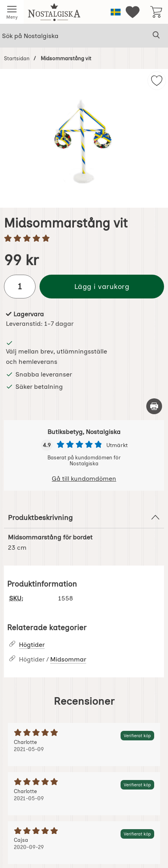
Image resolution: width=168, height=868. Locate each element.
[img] (157, 81)
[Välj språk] (116, 12)
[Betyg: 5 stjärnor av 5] (84, 239)
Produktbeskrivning (84, 517)
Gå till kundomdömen (84, 479)
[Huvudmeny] (12, 12)
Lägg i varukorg (102, 286)
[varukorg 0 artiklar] (156, 12)
